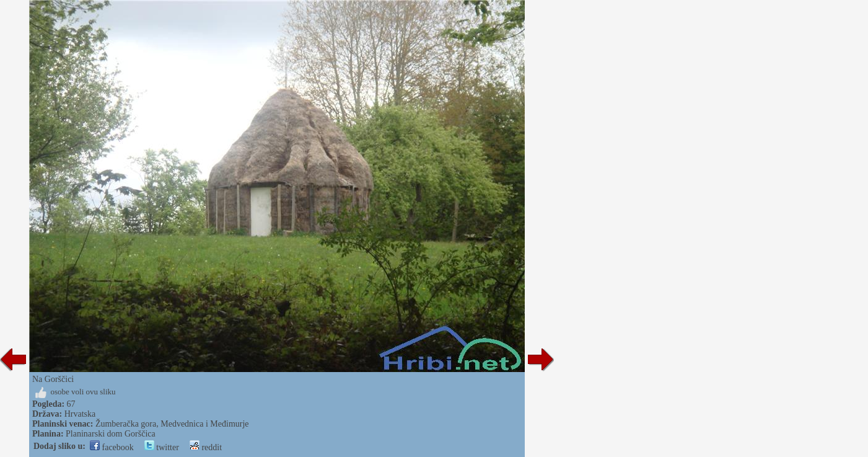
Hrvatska (80, 414)
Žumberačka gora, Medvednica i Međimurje (172, 424)
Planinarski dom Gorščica (111, 434)
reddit (206, 447)
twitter (162, 447)
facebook (112, 447)
